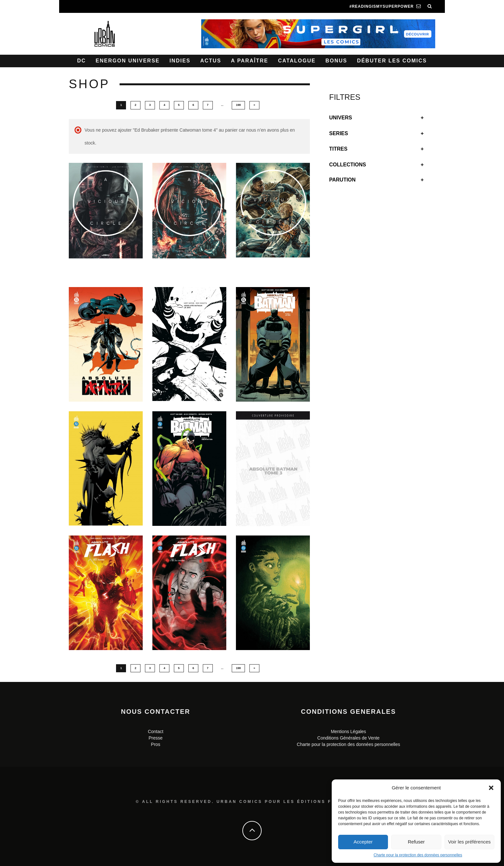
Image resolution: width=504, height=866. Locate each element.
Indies (180, 61)
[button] (491, 788)
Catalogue (297, 61)
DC (81, 61)
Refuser (416, 842)
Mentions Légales (348, 731)
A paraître (250, 61)
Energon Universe (128, 61)
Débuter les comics (392, 61)
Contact (156, 731)
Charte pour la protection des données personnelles (418, 855)
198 (238, 105)
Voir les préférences (469, 842)
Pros (156, 744)
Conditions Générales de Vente (348, 738)
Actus (211, 61)
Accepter (363, 842)
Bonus (336, 61)
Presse (156, 738)
